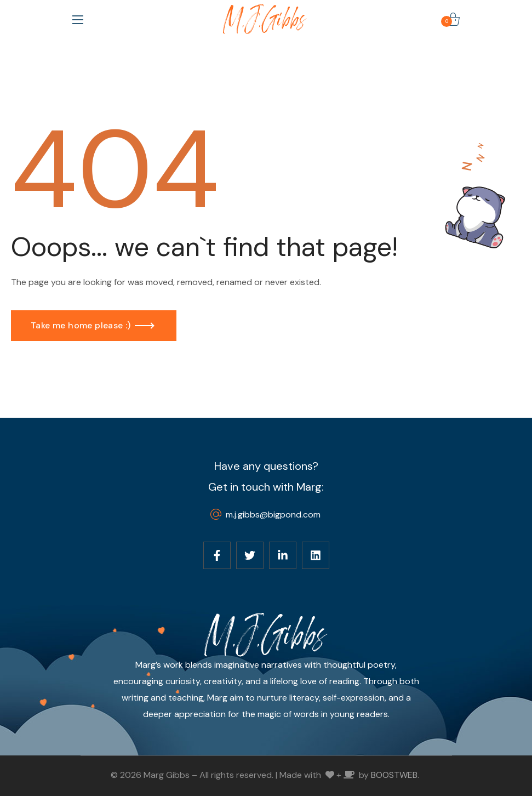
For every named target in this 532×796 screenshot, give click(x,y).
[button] (453, 19)
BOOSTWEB (394, 775)
